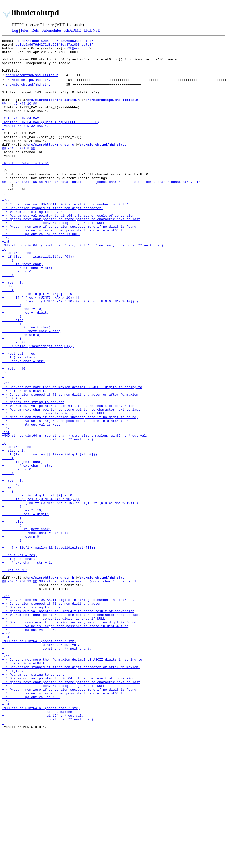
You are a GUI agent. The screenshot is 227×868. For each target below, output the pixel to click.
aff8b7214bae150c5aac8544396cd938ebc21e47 (55, 41)
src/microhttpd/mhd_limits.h (32, 82)
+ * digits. (13, 468)
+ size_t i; (14, 531)
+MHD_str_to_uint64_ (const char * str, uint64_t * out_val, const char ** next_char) (83, 285)
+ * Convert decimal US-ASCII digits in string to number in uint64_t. (68, 235)
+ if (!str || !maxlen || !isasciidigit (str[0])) (50, 536)
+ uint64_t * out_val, (41, 764)
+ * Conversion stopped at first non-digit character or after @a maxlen (71, 464)
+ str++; (15, 401)
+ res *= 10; (22, 361)
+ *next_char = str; (27, 312)
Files (25, 30)
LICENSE (92, 30)
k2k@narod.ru (78, 50)
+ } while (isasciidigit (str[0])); (38, 406)
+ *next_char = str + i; (35, 630)
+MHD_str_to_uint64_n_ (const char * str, (41, 840)
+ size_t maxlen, (38, 845)
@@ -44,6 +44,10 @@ (19, 114)
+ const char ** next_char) (48, 518)
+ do (7, 334)
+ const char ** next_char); (47, 768)
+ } (8, 321)
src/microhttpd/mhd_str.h (29, 93)
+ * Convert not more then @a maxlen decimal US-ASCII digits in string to (72, 455)
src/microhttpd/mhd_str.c (29, 88)
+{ (4, 289)
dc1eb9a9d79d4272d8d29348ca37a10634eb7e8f (55, 46)
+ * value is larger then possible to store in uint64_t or (65, 267)
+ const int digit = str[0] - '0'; (39, 343)
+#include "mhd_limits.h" (25, 186)
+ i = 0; (11, 571)
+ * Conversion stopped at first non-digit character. (53, 240)
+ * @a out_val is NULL (31, 500)
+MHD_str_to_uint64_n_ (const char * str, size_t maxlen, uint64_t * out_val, (75, 513)
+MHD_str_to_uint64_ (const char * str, (39, 759)
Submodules (51, 30)
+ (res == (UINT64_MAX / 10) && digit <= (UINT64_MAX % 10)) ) (70, 352)
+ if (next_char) (22, 307)
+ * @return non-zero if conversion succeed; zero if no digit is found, (70, 262)
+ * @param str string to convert (33, 244)
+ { (8, 303)
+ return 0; (18, 316)
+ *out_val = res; (19, 415)
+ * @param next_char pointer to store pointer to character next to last (71, 253)
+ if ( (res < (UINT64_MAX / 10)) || (41, 347)
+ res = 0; (13, 329)
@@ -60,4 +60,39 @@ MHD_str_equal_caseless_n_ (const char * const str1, (70, 688)
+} (4, 437)
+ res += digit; (25, 365)
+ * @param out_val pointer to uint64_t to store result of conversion (68, 249)
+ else (13, 374)
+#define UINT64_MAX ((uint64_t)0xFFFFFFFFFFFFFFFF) (51, 137)
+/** (6, 231)
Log (15, 30)
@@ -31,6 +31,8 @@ (19, 168)
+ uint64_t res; (18, 294)
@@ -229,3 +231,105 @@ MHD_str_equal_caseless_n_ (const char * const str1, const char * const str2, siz (101, 209)
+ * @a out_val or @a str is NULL (41, 271)
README (73, 30)
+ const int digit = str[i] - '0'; (39, 585)
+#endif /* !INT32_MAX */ (25, 141)
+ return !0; (15, 433)
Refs (35, 30)
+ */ (6, 276)
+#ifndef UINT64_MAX (20, 132)
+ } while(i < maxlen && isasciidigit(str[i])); (50, 648)
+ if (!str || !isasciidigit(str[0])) (38, 298)
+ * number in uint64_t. (24, 459)
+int (7, 280)
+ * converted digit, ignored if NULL (53, 258)
